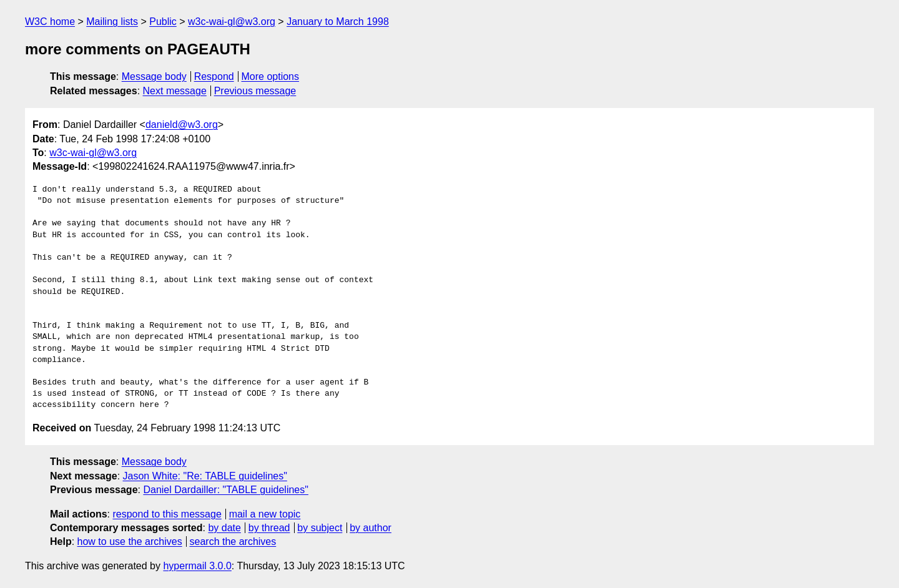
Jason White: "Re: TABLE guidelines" (205, 476)
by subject (320, 528)
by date (224, 528)
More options (271, 76)
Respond (214, 76)
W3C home (50, 22)
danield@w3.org (182, 125)
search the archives (233, 541)
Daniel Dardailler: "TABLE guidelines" (226, 490)
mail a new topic (265, 514)
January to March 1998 (338, 22)
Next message (175, 91)
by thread (269, 528)
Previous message (255, 91)
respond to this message (167, 514)
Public (163, 22)
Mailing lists (112, 22)
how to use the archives (130, 541)
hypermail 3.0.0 (197, 566)
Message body (154, 76)
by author (371, 528)
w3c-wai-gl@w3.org (232, 22)
